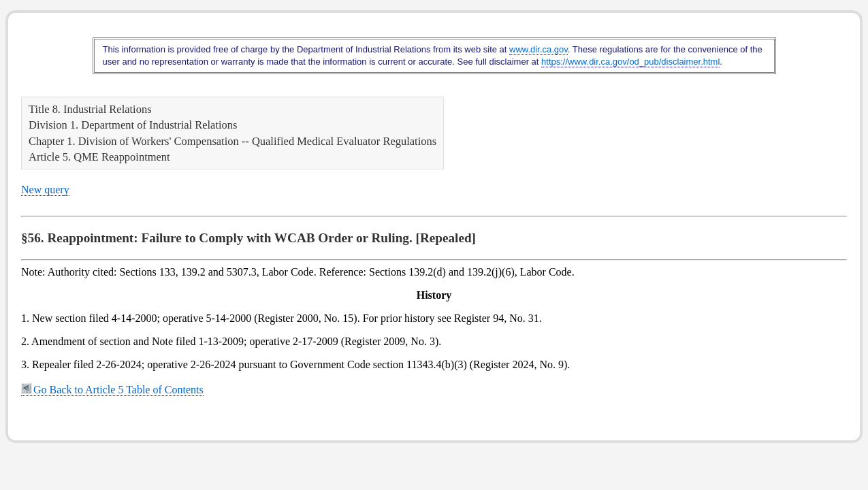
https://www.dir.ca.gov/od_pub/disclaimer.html (630, 62)
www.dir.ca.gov (539, 49)
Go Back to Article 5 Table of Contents (112, 390)
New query (45, 190)
